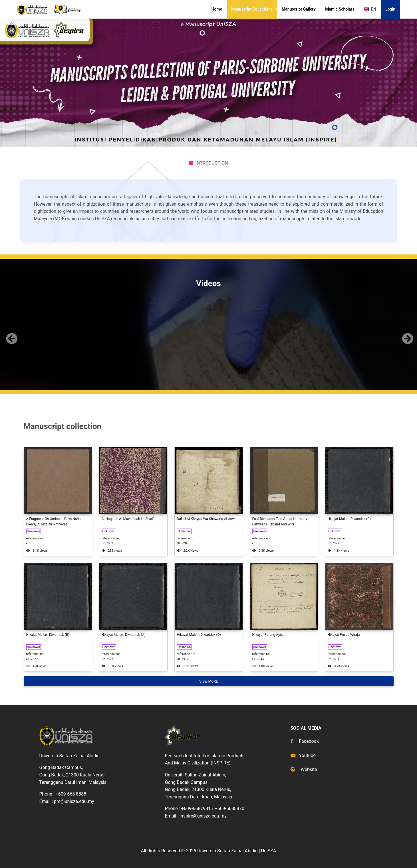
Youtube (303, 755)
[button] (10, 334)
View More (208, 681)
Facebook (305, 741)
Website (304, 769)
